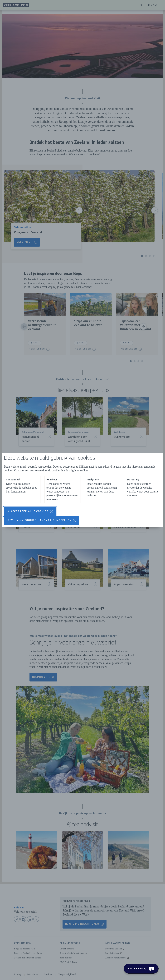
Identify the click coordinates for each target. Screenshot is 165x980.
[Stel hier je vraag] (141, 969)
